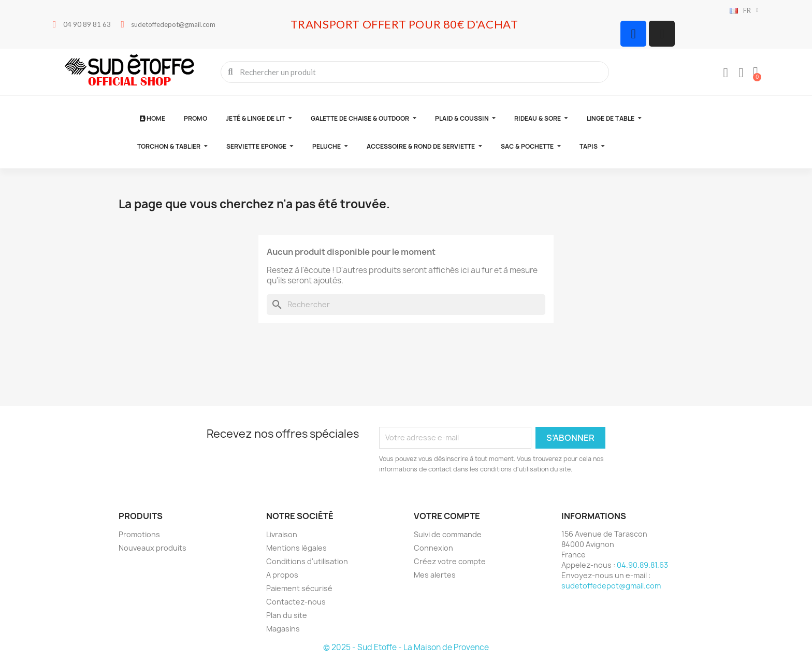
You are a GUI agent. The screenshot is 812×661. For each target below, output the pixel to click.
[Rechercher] (406, 305)
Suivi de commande (448, 534)
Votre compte (447, 516)
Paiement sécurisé (299, 588)
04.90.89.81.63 (642, 565)
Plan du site (287, 615)
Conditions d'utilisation (307, 561)
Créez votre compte (450, 561)
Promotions (139, 534)
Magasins (283, 629)
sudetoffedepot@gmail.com (611, 586)
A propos (282, 575)
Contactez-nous (296, 602)
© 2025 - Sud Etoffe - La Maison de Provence (406, 647)
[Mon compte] (726, 73)
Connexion (433, 548)
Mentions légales (296, 548)
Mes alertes (435, 575)
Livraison (282, 534)
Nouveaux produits (153, 548)
